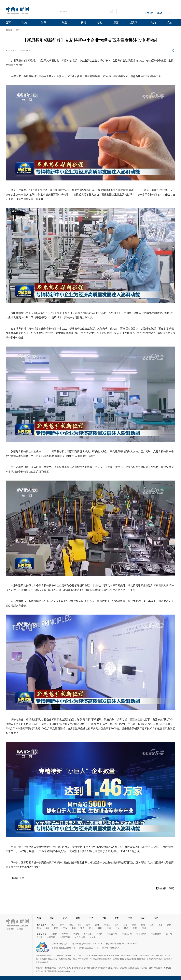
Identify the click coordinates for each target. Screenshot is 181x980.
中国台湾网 (141, 934)
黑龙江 (107, 925)
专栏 (100, 23)
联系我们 (20, 929)
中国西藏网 (156, 934)
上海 (117, 925)
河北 (71, 925)
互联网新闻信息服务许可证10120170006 (87, 944)
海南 (74, 928)
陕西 (126, 928)
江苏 (125, 925)
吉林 (97, 925)
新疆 (135, 928)
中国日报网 (10, 30)
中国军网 (51, 937)
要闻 (18, 30)
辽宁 (88, 925)
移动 (160, 13)
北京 (53, 925)
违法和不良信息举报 (59, 944)
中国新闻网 (65, 937)
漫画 (116, 23)
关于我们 (10, 929)
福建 (143, 925)
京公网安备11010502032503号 (63, 948)
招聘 (156, 918)
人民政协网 (80, 937)
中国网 (76, 934)
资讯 (44, 23)
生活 (91, 918)
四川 (91, 928)
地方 (154, 23)
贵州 (100, 928)
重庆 (82, 928)
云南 (109, 928)
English (149, 13)
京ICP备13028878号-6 (111, 948)
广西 (65, 928)
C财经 (63, 23)
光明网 (40, 937)
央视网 (99, 934)
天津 (62, 925)
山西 (80, 925)
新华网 (65, 934)
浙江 (134, 925)
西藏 (118, 928)
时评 (52, 918)
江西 (152, 925)
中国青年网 (112, 934)
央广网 (169, 934)
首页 (8, 23)
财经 (78, 918)
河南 (169, 925)
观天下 (133, 23)
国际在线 (88, 934)
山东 (160, 925)
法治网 (92, 937)
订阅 (169, 13)
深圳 (144, 928)
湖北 (39, 928)
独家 (143, 918)
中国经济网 (127, 934)
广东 (56, 928)
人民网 (54, 934)
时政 (24, 23)
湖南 (47, 928)
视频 (83, 23)
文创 (170, 23)
